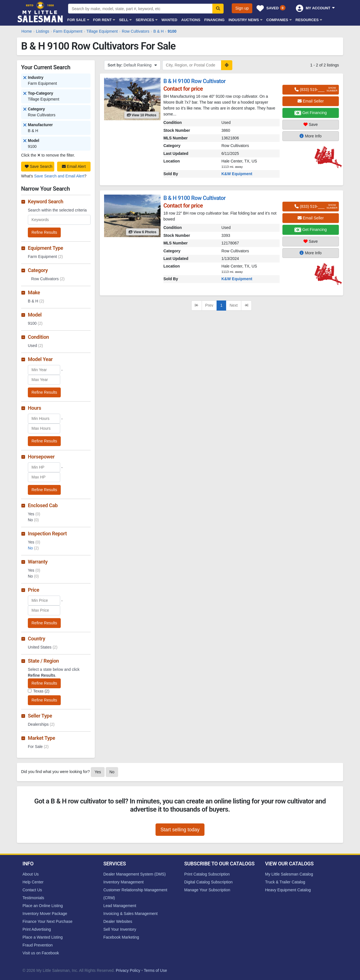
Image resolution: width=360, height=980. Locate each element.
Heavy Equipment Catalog (288, 890)
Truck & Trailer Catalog (285, 882)
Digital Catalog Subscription (208, 882)
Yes (98, 772)
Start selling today (180, 830)
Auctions (191, 20)
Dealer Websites (118, 921)
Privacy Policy (128, 970)
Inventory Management (124, 882)
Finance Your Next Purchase (47, 921)
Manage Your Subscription (207, 890)
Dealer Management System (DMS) (135, 874)
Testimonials (33, 898)
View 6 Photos (142, 232)
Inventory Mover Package (45, 914)
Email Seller (311, 101)
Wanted (169, 20)
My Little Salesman (41, 12)
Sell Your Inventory (120, 929)
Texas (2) (41, 691)
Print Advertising (37, 929)
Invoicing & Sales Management (131, 914)
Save (311, 124)
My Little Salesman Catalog (289, 874)
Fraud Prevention (38, 945)
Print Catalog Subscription (207, 874)
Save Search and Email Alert (59, 176)
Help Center (33, 882)
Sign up (242, 8)
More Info (310, 136)
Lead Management (120, 906)
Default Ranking (132, 65)
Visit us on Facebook (41, 953)
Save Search (39, 166)
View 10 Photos (142, 115)
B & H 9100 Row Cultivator (194, 81)
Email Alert (74, 166)
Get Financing (311, 113)
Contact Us (32, 890)
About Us (31, 874)
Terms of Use (155, 970)
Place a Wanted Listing (43, 937)
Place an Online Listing (43, 906)
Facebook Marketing (121, 937)
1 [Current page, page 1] (221, 305)
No (33, 548)
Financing (214, 20)
